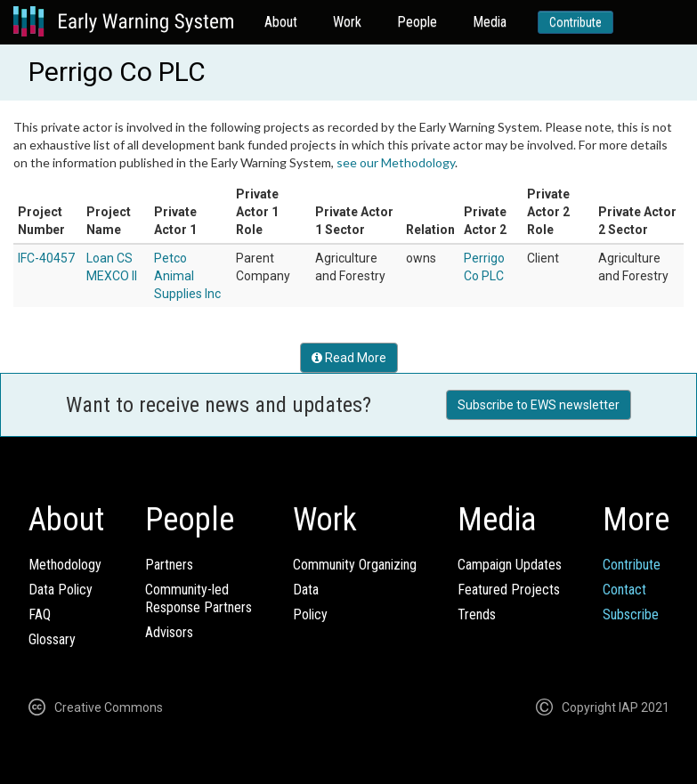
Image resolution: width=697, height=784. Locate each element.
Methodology (65, 565)
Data (306, 590)
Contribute (575, 22)
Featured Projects (509, 590)
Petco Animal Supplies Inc (187, 276)
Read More (349, 358)
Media (490, 22)
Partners (169, 565)
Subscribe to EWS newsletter (539, 405)
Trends (477, 614)
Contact (624, 590)
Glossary (52, 639)
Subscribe (631, 614)
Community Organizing (355, 565)
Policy (310, 614)
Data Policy (61, 590)
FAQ (40, 614)
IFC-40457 (46, 258)
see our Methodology (396, 162)
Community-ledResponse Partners (199, 598)
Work (347, 22)
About (281, 22)
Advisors (169, 632)
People (417, 22)
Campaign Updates (510, 565)
